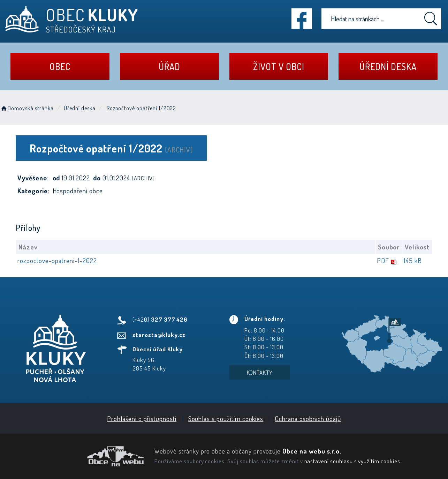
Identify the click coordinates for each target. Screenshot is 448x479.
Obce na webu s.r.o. (312, 451)
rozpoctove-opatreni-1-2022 (57, 260)
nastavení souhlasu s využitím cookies (352, 461)
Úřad (169, 66)
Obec (60, 66)
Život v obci (279, 66)
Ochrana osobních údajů (308, 418)
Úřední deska (388, 66)
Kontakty (260, 372)
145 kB (413, 260)
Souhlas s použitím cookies (226, 418)
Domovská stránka (27, 108)
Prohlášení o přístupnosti (142, 418)
